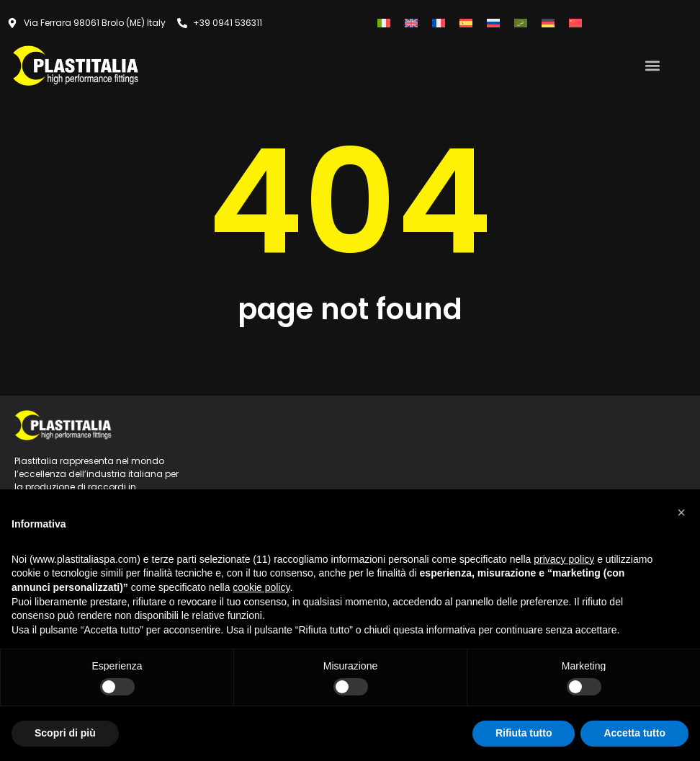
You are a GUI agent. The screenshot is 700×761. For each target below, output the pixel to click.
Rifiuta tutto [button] (524, 733)
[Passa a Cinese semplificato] (575, 23)
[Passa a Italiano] (384, 23)
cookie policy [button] (261, 587)
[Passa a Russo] (493, 23)
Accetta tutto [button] (634, 733)
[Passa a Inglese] (411, 23)
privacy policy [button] (564, 559)
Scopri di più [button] (65, 733)
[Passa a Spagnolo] (466, 23)
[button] (652, 65)
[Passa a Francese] (439, 23)
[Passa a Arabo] (521, 23)
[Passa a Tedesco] (548, 23)
